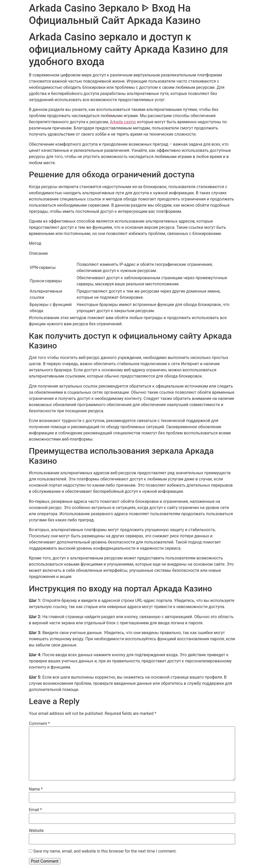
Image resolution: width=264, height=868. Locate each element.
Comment (39, 724)
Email (35, 810)
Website (36, 831)
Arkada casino (123, 122)
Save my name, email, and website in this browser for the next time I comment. (105, 851)
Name (36, 789)
